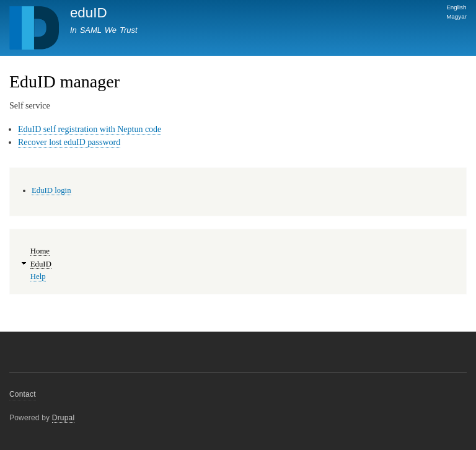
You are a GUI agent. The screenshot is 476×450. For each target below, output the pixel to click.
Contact (23, 394)
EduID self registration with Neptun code (90, 129)
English (456, 7)
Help (38, 276)
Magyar (456, 16)
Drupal (64, 418)
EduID (41, 264)
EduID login (51, 190)
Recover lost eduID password (69, 142)
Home (40, 251)
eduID (89, 13)
